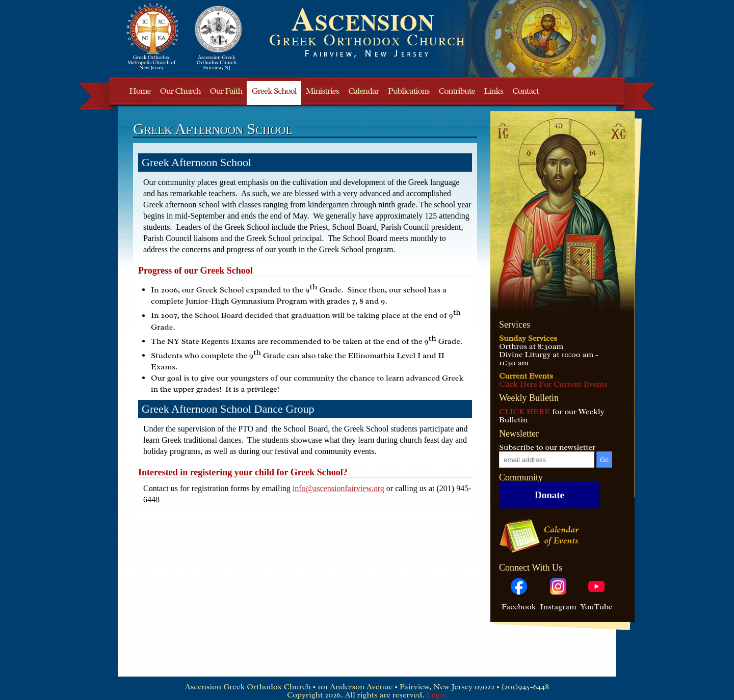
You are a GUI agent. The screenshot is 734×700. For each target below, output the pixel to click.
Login (437, 695)
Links (494, 91)
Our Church (180, 91)
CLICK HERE (525, 412)
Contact (526, 91)
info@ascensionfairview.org (338, 488)
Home (140, 91)
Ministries (322, 91)
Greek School (274, 91)
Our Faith (226, 91)
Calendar (363, 91)
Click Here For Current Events (553, 384)
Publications (409, 91)
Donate (549, 495)
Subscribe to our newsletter (547, 447)
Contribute (457, 91)
